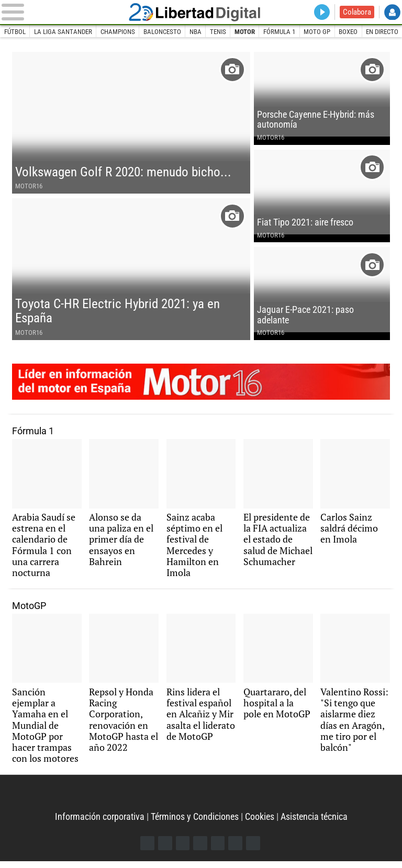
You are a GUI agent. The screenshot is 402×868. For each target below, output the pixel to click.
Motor (245, 32)
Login (392, 12)
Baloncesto (162, 32)
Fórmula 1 (280, 32)
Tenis (219, 32)
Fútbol (15, 32)
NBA (196, 32)
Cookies (260, 824)
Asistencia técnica (314, 824)
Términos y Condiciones (195, 824)
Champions (118, 32)
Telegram (236, 850)
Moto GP (318, 32)
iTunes (254, 850)
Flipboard (218, 850)
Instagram (182, 850)
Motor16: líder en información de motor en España (201, 386)
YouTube (200, 850)
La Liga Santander (63, 32)
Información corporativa (100, 824)
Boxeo (349, 32)
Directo (322, 12)
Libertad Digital (201, 12)
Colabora (357, 12)
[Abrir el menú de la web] (63, 12)
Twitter (165, 850)
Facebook (147, 850)
